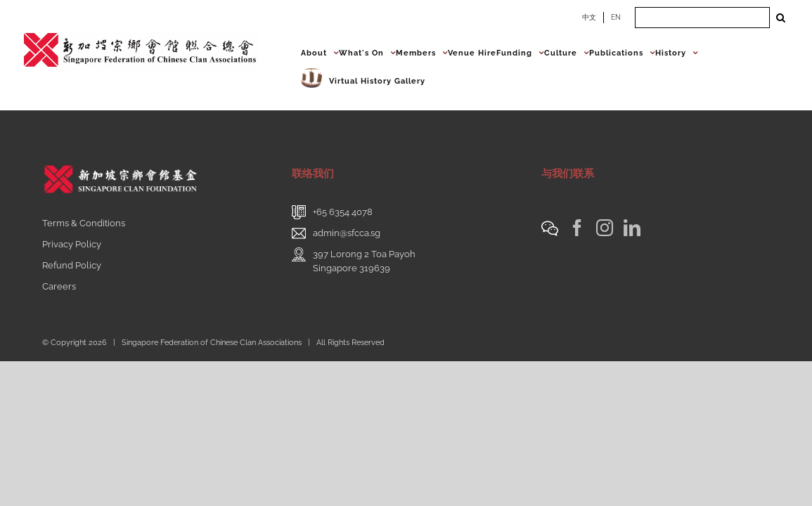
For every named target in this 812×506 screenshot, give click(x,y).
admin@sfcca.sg (347, 233)
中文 (589, 17)
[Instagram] (605, 228)
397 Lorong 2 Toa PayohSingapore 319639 (364, 261)
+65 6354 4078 (343, 212)
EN (616, 17)
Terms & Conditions (84, 223)
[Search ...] (702, 18)
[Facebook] (577, 228)
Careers (59, 286)
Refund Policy (72, 265)
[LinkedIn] (632, 228)
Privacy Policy (72, 244)
